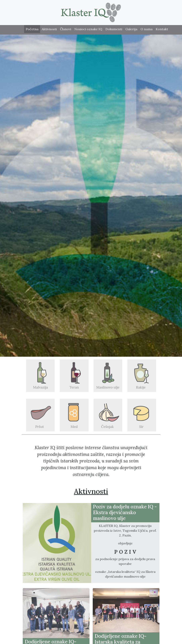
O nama (147, 29)
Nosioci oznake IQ (88, 29)
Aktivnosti (49, 29)
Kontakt (162, 29)
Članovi (66, 29)
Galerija (131, 29)
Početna (32, 29)
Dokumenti (114, 29)
